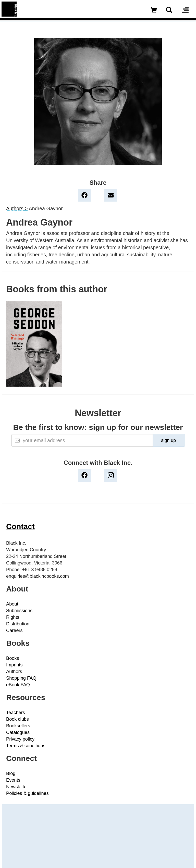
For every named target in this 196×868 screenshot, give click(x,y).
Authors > (17, 208)
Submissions (19, 611)
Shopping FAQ (21, 678)
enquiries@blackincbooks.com (38, 576)
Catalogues (18, 732)
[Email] (82, 440)
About (12, 604)
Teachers (16, 713)
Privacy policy (20, 739)
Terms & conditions (26, 746)
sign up (168, 440)
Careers (14, 630)
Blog (11, 773)
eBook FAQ (18, 685)
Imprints (14, 665)
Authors (14, 672)
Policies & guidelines (27, 793)
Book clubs (17, 719)
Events (13, 780)
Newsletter (17, 787)
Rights (13, 617)
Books (13, 658)
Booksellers (18, 726)
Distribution (18, 624)
